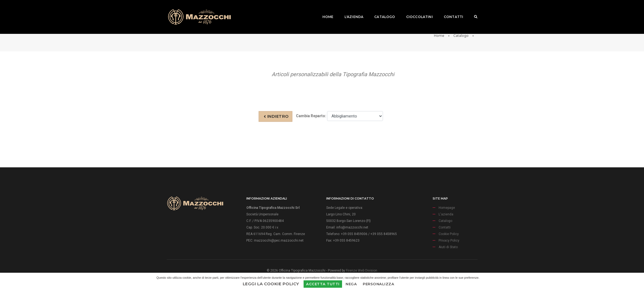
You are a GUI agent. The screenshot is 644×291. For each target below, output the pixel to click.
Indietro (276, 120)
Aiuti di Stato (448, 255)
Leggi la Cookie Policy (271, 284)
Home (324, 10)
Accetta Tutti (323, 284)
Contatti (449, 10)
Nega (351, 284)
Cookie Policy (449, 242)
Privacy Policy (449, 248)
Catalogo (381, 10)
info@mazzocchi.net (352, 235)
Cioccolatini (415, 10)
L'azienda (350, 10)
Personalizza (378, 284)
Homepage (447, 216)
